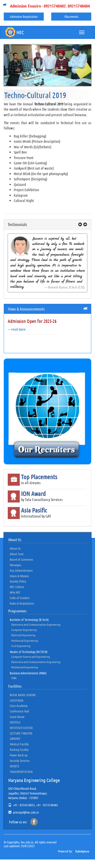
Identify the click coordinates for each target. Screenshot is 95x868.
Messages (15, 565)
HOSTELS (15, 722)
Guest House (17, 717)
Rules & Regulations (22, 603)
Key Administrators (21, 570)
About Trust (17, 554)
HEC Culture (17, 587)
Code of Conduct (20, 598)
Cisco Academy (19, 706)
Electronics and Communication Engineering (36, 624)
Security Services (20, 761)
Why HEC (15, 592)
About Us (15, 548)
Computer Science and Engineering (31, 657)
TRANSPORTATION (21, 772)
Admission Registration (24, 16)
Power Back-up (19, 755)
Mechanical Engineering (25, 640)
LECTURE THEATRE (21, 733)
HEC (14, 32)
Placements (71, 16)
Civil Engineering (21, 646)
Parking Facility (19, 749)
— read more (17, 329)
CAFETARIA (17, 700)
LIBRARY (15, 738)
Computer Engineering (24, 630)
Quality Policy (18, 581)
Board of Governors (21, 559)
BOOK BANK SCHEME (23, 695)
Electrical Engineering (23, 635)
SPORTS (14, 766)
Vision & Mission (19, 576)
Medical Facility (19, 744)
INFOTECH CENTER (21, 728)
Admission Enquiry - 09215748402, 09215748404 (50, 6)
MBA (14, 678)
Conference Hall (19, 711)
